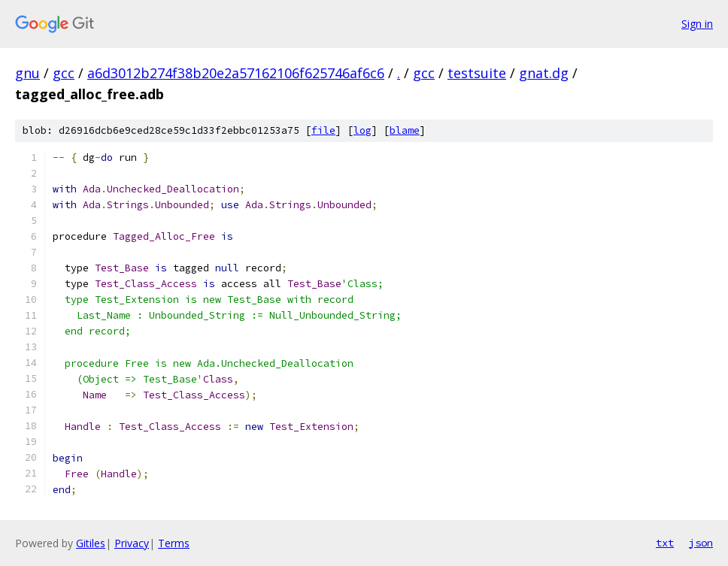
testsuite (477, 73)
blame (405, 130)
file (323, 130)
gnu (27, 73)
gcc (64, 73)
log (362, 130)
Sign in (697, 24)
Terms (174, 543)
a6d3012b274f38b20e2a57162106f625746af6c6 (236, 73)
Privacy (132, 543)
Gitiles (91, 543)
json (701, 543)
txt (665, 543)
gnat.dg (544, 73)
